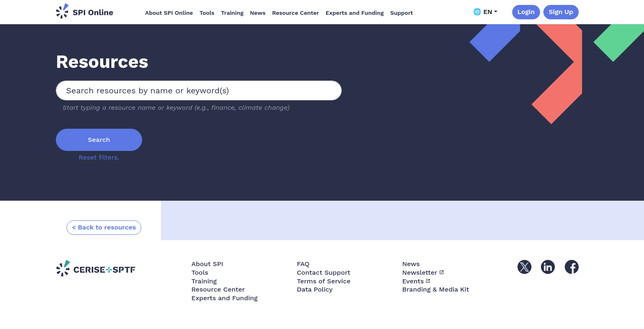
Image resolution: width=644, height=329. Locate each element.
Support (401, 13)
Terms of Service (324, 281)
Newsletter (420, 272)
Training (232, 13)
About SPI (207, 264)
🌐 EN (483, 12)
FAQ (303, 264)
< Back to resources (104, 227)
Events (413, 281)
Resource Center (295, 13)
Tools (207, 13)
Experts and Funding (355, 13)
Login (526, 12)
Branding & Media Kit (436, 289)
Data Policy (315, 289)
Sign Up (561, 12)
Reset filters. (99, 157)
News (258, 13)
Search (99, 140)
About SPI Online (169, 13)
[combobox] (199, 90)
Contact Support (324, 272)
